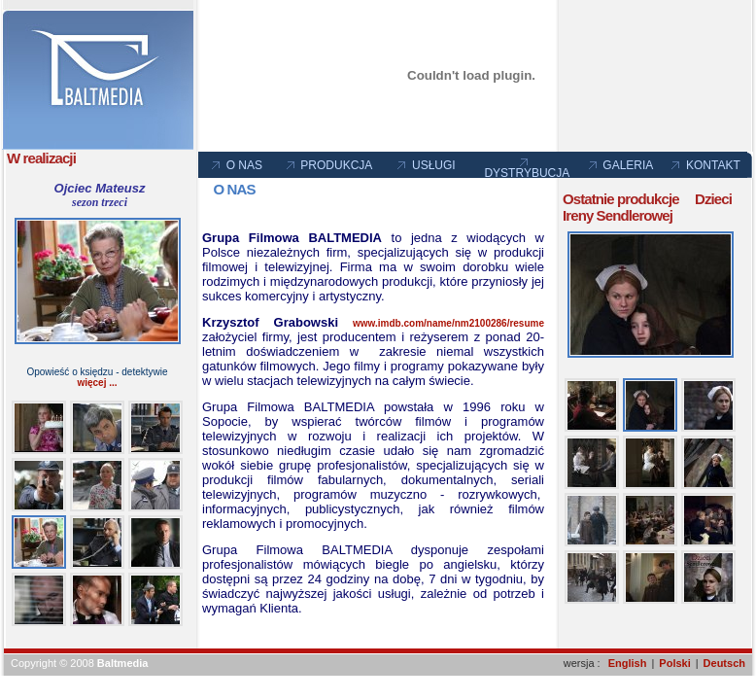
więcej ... (97, 383)
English (628, 663)
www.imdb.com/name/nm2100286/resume (448, 323)
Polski (674, 663)
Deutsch (724, 663)
